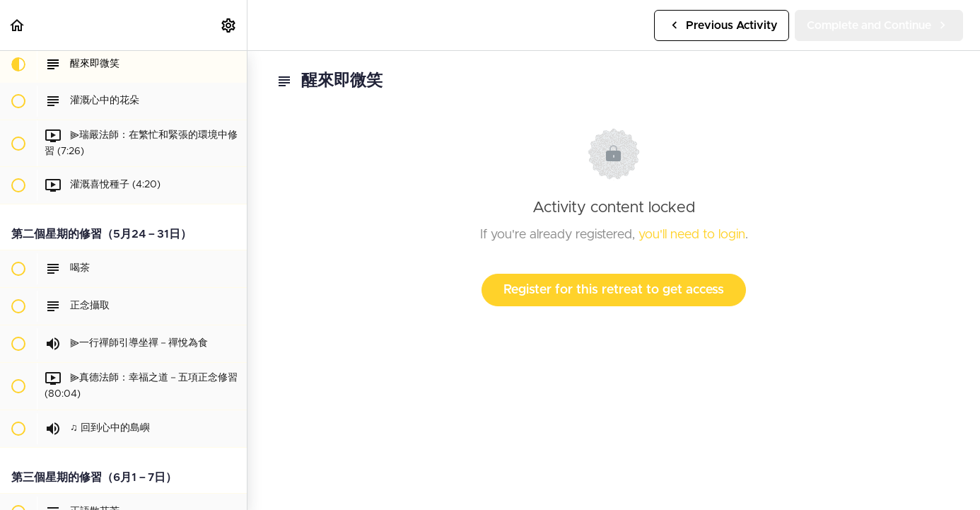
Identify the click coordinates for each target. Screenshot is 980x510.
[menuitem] (229, 25)
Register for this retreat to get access (614, 290)
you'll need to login (692, 235)
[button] (18, 25)
